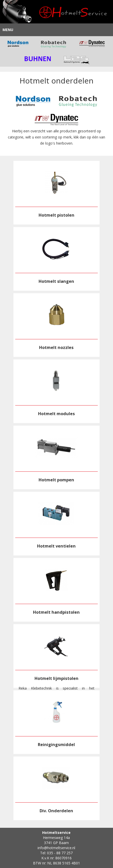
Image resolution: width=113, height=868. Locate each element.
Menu (8, 30)
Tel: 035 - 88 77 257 (56, 853)
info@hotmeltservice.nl (56, 848)
